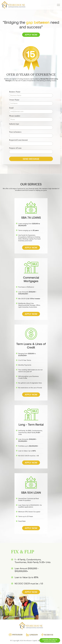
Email (11, 108)
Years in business (15, 132)
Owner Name (14, 100)
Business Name (15, 92)
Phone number (15, 116)
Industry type (14, 124)
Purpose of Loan (15, 148)
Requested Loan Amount (18, 140)
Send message (31, 159)
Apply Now (31, 35)
